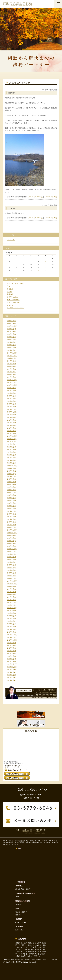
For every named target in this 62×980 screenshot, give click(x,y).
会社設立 (33, 841)
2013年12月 (11, 603)
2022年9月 (11, 415)
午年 (9, 286)
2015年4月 (11, 568)
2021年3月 (11, 460)
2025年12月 (11, 326)
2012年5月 (11, 653)
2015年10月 (11, 554)
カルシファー (12, 305)
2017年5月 (11, 522)
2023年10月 (11, 385)
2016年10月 (11, 533)
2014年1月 (11, 600)
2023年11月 (11, 383)
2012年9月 (11, 643)
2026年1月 (11, 323)
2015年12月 (11, 549)
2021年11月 (11, 439)
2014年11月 (11, 581)
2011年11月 (11, 664)
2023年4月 (11, 399)
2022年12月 (11, 409)
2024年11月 (11, 356)
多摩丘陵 (10, 289)
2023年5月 (11, 396)
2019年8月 (11, 479)
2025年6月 (11, 337)
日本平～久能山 (12, 297)
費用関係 (47, 843)
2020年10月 (11, 466)
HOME (5, 841)
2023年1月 (11, 407)
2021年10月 (11, 441)
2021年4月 (11, 458)
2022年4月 (11, 425)
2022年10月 (11, 412)
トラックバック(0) (50, 197)
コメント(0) (39, 197)
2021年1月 (11, 463)
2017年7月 (11, 519)
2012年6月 (11, 651)
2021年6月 (11, 452)
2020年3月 (11, 474)
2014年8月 (11, 586)
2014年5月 (11, 594)
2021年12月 (11, 436)
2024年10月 (11, 358)
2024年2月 (11, 374)
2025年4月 (11, 342)
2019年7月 (11, 482)
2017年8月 (11, 517)
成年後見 (29, 843)
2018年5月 (11, 501)
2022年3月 (11, 428)
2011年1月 (11, 680)
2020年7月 (11, 468)
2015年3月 (11, 570)
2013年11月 (11, 605)
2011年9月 (11, 670)
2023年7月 (11, 391)
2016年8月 (11, 538)
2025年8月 (11, 331)
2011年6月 (11, 675)
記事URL (31, 197)
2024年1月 (11, 377)
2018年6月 (11, 498)
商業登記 (25, 841)
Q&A (53, 843)
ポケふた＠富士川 (13, 300)
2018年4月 (11, 503)
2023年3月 (11, 401)
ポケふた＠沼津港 (13, 302)
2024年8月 (11, 364)
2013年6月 (11, 619)
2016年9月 (11, 535)
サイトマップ (15, 844)
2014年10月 (11, 584)
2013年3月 (11, 627)
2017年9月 (11, 514)
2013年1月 (11, 632)
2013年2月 (11, 629)
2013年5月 (11, 621)
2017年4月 (11, 525)
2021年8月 (11, 447)
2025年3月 (11, 345)
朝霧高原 (10, 294)
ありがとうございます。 (16, 308)
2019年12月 (11, 476)
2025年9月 (11, 329)
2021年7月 (11, 449)
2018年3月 (11, 506)
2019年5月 (11, 487)
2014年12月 (11, 578)
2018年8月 (11, 495)
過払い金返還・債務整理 (46, 841)
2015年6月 (11, 562)
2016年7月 (11, 541)
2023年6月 (11, 393)
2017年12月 (11, 511)
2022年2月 (11, 431)
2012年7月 (11, 648)
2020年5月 (11, 471)
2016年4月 (11, 543)
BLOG (9, 240)
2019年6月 (11, 484)
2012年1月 (11, 661)
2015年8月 (11, 557)
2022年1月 (11, 433)
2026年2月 (11, 321)
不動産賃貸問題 (19, 843)
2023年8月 (11, 388)
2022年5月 (11, 423)
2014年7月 (11, 589)
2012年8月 (11, 645)
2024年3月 (11, 372)
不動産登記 (17, 841)
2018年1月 (11, 509)
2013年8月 (11, 613)
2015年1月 (11, 576)
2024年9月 (11, 361)
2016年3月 (11, 546)
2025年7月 (11, 334)
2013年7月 (11, 616)
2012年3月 (11, 659)
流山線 (9, 292)
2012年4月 (11, 656)
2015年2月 (11, 573)
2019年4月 (11, 490)
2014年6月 (11, 592)
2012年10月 (11, 640)
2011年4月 (11, 678)
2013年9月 (11, 611)
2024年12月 (11, 353)
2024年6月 (11, 366)
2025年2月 (11, 348)
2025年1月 (11, 350)
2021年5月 (11, 455)
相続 (10, 841)
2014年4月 (11, 597)
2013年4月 (11, 624)
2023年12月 (11, 380)
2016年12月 (11, 527)
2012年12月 (11, 635)
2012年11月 (11, 637)
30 (38, 271)
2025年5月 (11, 340)
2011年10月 (11, 667)
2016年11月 (11, 530)
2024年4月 (11, 369)
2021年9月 (11, 444)
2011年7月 (11, 672)
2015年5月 (11, 565)
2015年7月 (11, 560)
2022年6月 (11, 420)
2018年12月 (11, 492)
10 (45, 261)
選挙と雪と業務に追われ (16, 284)
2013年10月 (11, 608)
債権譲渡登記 (38, 843)
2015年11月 (11, 552)
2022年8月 (11, 417)
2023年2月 (11, 404)
